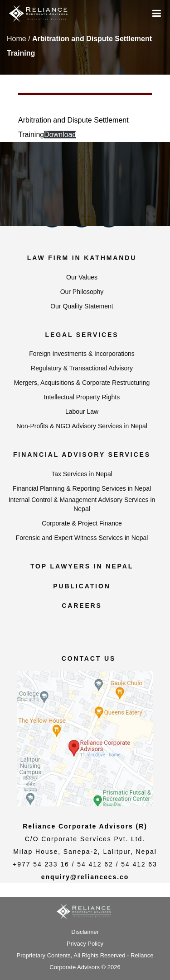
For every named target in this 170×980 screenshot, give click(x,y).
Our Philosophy (82, 292)
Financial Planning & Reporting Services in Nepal (82, 488)
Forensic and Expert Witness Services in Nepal (82, 538)
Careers (82, 606)
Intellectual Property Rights (82, 397)
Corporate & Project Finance (82, 523)
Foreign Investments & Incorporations (82, 354)
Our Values (82, 277)
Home (17, 39)
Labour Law (82, 412)
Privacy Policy (85, 944)
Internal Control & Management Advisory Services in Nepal (82, 504)
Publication (82, 586)
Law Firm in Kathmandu (82, 258)
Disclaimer (85, 932)
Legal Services (82, 335)
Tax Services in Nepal (82, 474)
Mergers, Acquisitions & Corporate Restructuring (82, 383)
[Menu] (157, 14)
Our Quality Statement (82, 306)
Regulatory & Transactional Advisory (82, 368)
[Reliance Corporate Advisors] (39, 14)
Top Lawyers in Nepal (82, 566)
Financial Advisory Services (82, 454)
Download (60, 135)
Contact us (89, 658)
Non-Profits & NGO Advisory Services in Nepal (82, 426)
